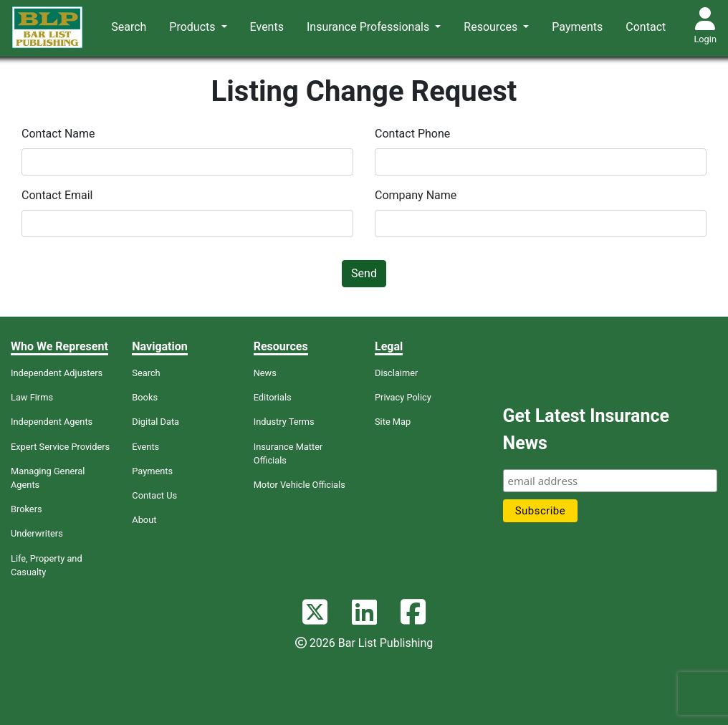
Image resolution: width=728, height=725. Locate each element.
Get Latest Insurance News (586, 429)
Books (145, 397)
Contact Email (57, 195)
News (265, 373)
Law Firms (32, 397)
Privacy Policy (403, 397)
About (144, 520)
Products (193, 27)
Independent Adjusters (57, 373)
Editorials (273, 397)
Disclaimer (396, 373)
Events (267, 27)
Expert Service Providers (60, 447)
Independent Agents (52, 422)
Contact (646, 27)
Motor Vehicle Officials (300, 485)
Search (129, 27)
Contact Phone (412, 134)
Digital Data (155, 422)
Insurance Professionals (369, 27)
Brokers (27, 509)
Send (364, 273)
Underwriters (37, 533)
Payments (577, 27)
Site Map (393, 422)
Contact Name (58, 134)
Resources (492, 27)
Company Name (416, 195)
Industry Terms (284, 422)
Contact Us (154, 495)
